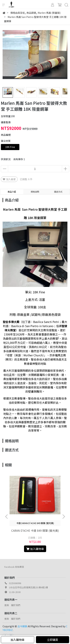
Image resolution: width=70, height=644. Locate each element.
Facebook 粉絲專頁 (14, 567)
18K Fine (10, 147)
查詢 (7, 605)
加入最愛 (9, 179)
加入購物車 (17, 640)
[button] (62, 58)
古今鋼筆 (22, 626)
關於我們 (16, 605)
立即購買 (53, 640)
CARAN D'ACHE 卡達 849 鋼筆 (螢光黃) (35, 530)
